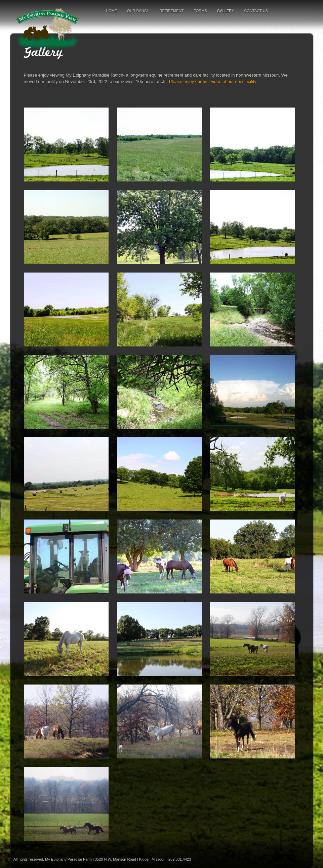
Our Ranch (138, 11)
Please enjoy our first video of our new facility (213, 81)
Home (111, 11)
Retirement (172, 11)
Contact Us (256, 11)
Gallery (226, 11)
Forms (200, 11)
